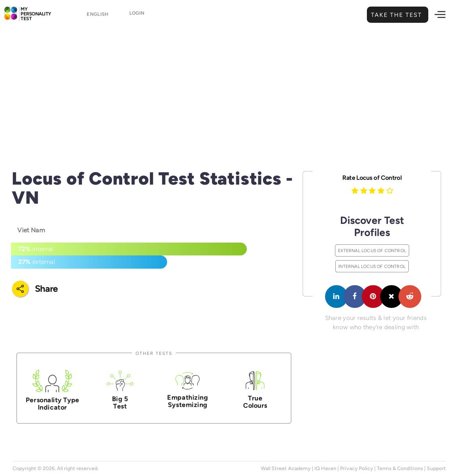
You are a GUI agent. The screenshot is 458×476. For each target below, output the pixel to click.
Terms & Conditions (400, 468)
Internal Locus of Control (372, 266)
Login (137, 15)
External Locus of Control (372, 250)
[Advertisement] (229, 86)
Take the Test (396, 15)
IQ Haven (325, 468)
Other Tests (154, 353)
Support (436, 468)
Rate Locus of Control (372, 178)
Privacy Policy (357, 468)
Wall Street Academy (286, 468)
